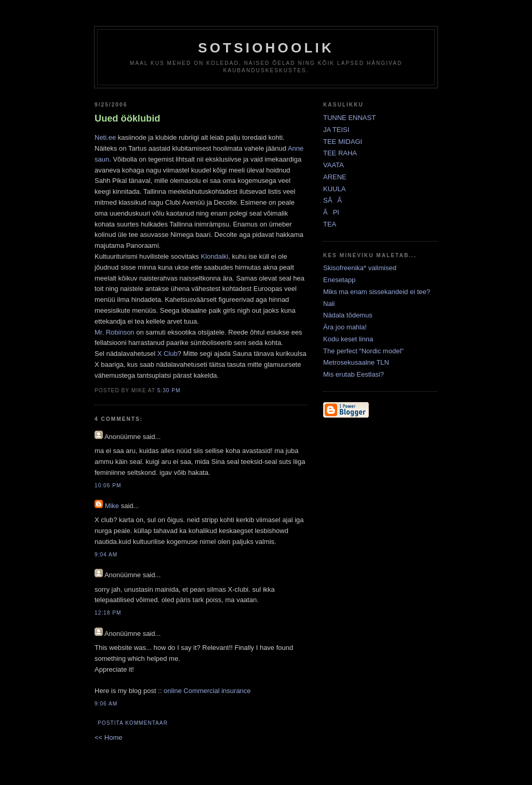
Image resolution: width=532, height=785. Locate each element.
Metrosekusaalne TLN (356, 362)
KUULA (334, 189)
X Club (168, 354)
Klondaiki (214, 256)
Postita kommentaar (133, 723)
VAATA (334, 165)
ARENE (335, 177)
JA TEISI (336, 130)
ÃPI (331, 212)
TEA (330, 224)
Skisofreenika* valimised (360, 268)
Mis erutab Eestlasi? (354, 374)
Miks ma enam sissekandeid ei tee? (377, 292)
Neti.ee (106, 137)
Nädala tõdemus (348, 315)
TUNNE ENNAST (349, 118)
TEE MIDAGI (343, 142)
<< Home (108, 737)
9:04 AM (106, 555)
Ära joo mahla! (345, 327)
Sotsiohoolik (266, 48)
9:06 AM (106, 704)
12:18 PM (108, 613)
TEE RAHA (340, 153)
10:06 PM (108, 485)
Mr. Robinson (115, 332)
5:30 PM (169, 390)
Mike (112, 506)
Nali (329, 304)
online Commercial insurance (207, 691)
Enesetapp (339, 280)
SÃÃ (335, 200)
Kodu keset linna (348, 339)
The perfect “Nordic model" (363, 351)
